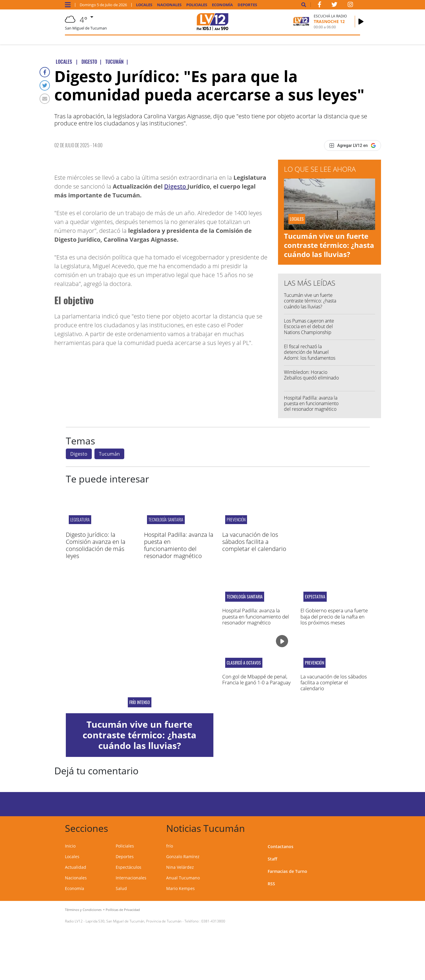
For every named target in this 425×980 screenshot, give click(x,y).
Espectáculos (129, 867)
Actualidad (76, 867)
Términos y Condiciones (83, 910)
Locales (144, 5)
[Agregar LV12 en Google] (353, 145)
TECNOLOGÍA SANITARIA (166, 520)
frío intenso (140, 702)
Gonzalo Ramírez (183, 857)
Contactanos (281, 846)
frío (170, 846)
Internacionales (131, 878)
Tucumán (109, 454)
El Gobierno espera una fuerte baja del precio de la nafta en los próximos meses (334, 616)
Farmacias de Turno (287, 871)
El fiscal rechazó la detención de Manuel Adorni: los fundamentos (310, 352)
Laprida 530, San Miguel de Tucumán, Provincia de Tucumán (134, 921)
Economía (222, 5)
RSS (271, 884)
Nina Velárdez (180, 867)
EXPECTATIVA (315, 597)
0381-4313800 (213, 921)
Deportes (247, 5)
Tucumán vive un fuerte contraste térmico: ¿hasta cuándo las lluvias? (329, 245)
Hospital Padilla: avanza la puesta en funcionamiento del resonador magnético (311, 403)
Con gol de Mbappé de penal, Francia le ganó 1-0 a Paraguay (256, 679)
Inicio (70, 846)
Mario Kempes (180, 888)
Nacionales (169, 5)
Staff (272, 859)
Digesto (176, 186)
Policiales (197, 5)
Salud (121, 888)
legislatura (80, 520)
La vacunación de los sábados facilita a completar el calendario (254, 542)
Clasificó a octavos (244, 663)
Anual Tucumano (183, 878)
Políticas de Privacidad (123, 910)
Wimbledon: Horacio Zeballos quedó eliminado (311, 375)
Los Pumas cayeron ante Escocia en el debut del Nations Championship (309, 326)
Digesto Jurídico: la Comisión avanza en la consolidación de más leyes (96, 545)
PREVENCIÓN (236, 520)
